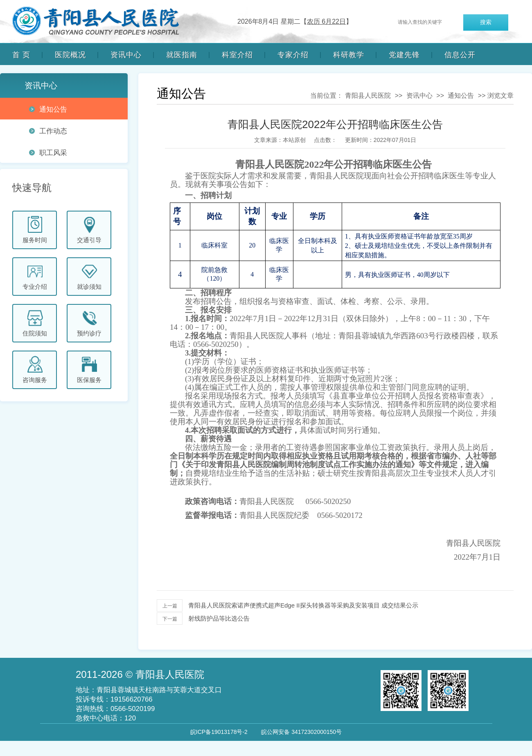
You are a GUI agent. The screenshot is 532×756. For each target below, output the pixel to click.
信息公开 (460, 55)
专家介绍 (293, 55)
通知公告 (461, 96)
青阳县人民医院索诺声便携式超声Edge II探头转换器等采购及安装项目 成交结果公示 (303, 605)
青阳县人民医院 (368, 96)
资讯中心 (126, 55)
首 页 (21, 55)
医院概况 (70, 55)
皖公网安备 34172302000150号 (301, 732)
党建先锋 (404, 55)
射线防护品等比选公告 (219, 618)
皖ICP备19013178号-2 (219, 732)
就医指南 (182, 55)
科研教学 (349, 55)
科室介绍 (237, 55)
